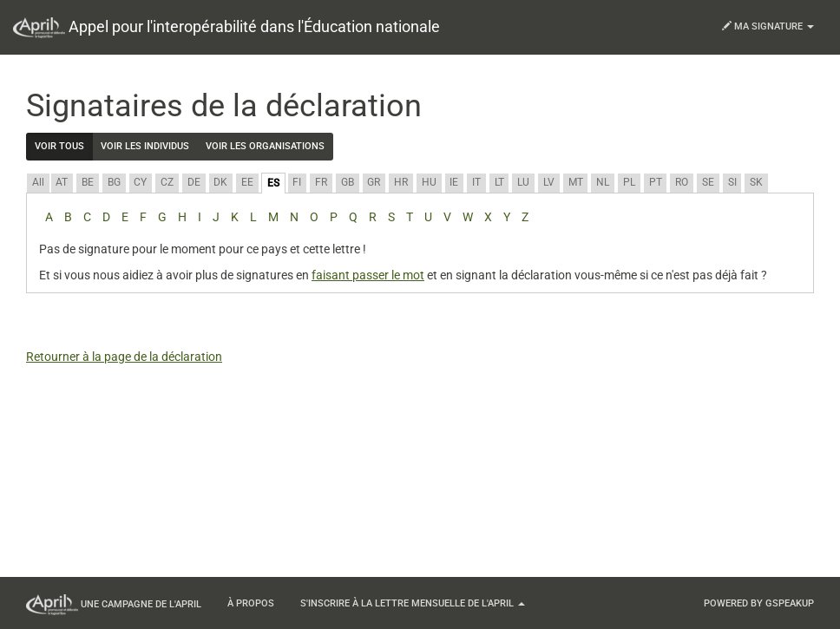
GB (348, 182)
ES (273, 183)
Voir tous (59, 146)
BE (88, 182)
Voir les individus (145, 146)
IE (454, 182)
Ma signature (768, 26)
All (38, 182)
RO (682, 182)
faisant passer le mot (368, 275)
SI (732, 182)
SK (756, 182)
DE (194, 182)
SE (708, 182)
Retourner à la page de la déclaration (124, 357)
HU (429, 182)
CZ (167, 182)
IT (476, 182)
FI (297, 182)
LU (523, 182)
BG (114, 182)
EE (247, 182)
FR (321, 182)
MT (576, 182)
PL (629, 182)
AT (62, 182)
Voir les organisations (265, 146)
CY (140, 182)
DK (220, 182)
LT (499, 182)
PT (656, 182)
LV (549, 182)
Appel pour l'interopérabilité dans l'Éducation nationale (226, 28)
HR (401, 182)
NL (603, 182)
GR (374, 182)
